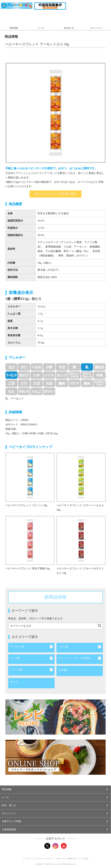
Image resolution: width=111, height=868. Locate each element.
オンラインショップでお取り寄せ (56, 194)
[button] (55, 789)
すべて (14, 682)
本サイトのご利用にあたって (69, 858)
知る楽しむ (69, 28)
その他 (62, 670)
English (86, 858)
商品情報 (14, 28)
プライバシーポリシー (45, 858)
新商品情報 (55, 597)
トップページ (28, 858)
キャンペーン (97, 28)
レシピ (41, 28)
